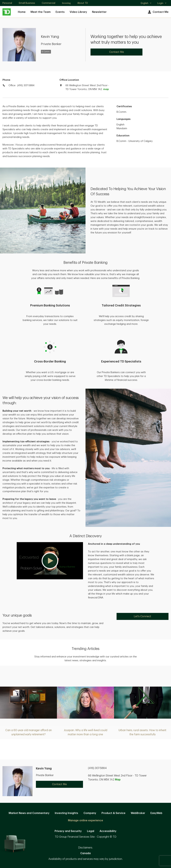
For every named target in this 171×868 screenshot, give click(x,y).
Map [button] (118, 780)
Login (162, 3)
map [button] (106, 89)
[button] (50, 561)
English (146, 4)
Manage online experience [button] (85, 820)
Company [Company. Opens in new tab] (90, 813)
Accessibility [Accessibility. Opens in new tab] (108, 831)
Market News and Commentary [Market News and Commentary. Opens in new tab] (29, 813)
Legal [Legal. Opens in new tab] (91, 831)
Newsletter (99, 12)
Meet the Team (41, 12)
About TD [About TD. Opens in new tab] (83, 3)
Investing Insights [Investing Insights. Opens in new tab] (66, 813)
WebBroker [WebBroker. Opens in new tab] (138, 813)
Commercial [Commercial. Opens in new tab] (49, 3)
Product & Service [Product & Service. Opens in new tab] (113, 813)
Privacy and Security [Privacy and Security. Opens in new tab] (68, 831)
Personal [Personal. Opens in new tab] (7, 3)
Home (22, 12)
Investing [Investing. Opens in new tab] (66, 3)
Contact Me (158, 12)
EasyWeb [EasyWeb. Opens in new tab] (156, 813)
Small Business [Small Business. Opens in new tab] (27, 3)
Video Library (78, 12)
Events (60, 12)
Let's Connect (142, 616)
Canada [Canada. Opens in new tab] (85, 853)
